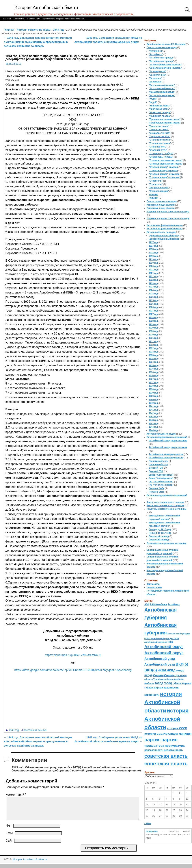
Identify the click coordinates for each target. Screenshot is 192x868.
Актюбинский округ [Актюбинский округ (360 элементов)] (164, 647)
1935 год (153, 365)
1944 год (153, 427)
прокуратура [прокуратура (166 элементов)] (154, 746)
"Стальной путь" (158, 147)
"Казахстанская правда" (162, 92)
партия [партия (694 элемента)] (153, 740)
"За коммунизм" (157, 71)
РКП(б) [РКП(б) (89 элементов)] (180, 671)
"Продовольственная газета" (165, 119)
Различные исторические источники (166, 509)
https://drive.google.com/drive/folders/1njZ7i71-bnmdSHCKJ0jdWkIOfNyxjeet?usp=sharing (73, 670)
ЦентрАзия (152, 831)
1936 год (153, 372)
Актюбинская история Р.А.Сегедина (166, 44)
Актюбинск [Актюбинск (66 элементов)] (161, 604)
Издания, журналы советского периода (168, 212)
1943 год (58, 30)
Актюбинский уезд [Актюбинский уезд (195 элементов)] (160, 659)
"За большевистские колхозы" (166, 65)
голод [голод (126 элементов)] (159, 683)
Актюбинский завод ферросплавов (168, 441)
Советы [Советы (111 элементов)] (158, 675)
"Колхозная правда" (160, 112)
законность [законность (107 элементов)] (171, 688)
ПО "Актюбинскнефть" (161, 482)
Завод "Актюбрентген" (161, 475)
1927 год (153, 311)
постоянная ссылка (35, 730)
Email (9, 837)
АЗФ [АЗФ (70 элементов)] (147, 604)
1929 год (153, 324)
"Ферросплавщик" (159, 188)
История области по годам (34, 30)
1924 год (153, 290)
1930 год (153, 331)
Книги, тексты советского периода (165, 502)
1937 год (153, 379)
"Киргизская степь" (159, 106)
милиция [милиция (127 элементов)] (172, 734)
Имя (9, 830)
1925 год (153, 297)
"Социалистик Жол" (160, 133)
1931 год (153, 338)
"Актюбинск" (156, 51)
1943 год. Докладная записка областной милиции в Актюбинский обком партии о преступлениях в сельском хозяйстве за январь (38, 42)
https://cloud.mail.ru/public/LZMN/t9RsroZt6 (73, 655)
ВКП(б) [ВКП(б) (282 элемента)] (182, 664)
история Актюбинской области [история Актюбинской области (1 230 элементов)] (163, 702)
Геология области (159, 461)
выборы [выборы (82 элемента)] (179, 679)
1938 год (153, 386)
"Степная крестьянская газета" (166, 160)
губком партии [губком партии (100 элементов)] (182, 683)
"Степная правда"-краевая (163, 167)
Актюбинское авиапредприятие (166, 454)
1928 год (153, 317)
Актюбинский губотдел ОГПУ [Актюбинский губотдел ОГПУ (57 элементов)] (165, 638)
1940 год (153, 400)
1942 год (153, 413)
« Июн (148, 823)
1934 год (153, 359)
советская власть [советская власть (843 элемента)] (166, 756)
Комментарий (16, 795)
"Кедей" (153, 99)
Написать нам (33, 19)
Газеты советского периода (162, 47)
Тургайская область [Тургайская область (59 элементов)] (163, 679)
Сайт (9, 845)
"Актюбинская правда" (161, 58)
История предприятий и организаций (167, 437)
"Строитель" (156, 181)
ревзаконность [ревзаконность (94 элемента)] (154, 750)
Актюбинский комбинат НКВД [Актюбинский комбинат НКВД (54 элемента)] (159, 642)
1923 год (153, 283)
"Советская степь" (159, 126)
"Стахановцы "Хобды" (161, 154)
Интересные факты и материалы (165, 225)
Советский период (159, 536)
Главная (7, 19)
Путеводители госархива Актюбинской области (63, 19)
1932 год (153, 345)
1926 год (153, 304)
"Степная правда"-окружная (164, 174)
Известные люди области (161, 205)
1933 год (153, 352)
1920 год (153, 263)
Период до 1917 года (160, 529)
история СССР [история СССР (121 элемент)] (177, 728)
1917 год (153, 242)
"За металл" (155, 78)
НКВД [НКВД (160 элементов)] (162, 670)
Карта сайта (19, 19)
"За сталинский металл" (162, 85)
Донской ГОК (156, 468)
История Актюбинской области (46, 7)
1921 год (153, 270)
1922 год (153, 276)
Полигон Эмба (157, 488)
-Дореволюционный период (164, 236)
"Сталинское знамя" (160, 140)
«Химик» (153, 195)
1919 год (153, 256)
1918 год (153, 249)
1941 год (153, 406)
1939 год (153, 393)
